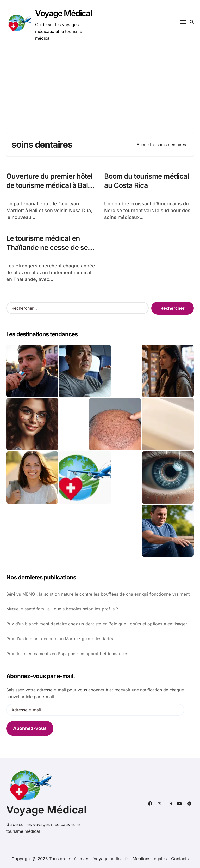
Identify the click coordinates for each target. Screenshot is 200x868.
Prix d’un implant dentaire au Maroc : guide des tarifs (60, 639)
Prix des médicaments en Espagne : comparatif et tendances (67, 654)
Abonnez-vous (30, 728)
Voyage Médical (64, 13)
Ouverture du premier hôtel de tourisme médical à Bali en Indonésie (49, 185)
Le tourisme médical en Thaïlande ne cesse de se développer (47, 247)
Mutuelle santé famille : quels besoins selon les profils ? (62, 609)
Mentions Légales (150, 859)
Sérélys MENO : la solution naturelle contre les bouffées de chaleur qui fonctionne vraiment (98, 594)
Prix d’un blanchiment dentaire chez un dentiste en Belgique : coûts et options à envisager (97, 624)
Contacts (180, 859)
